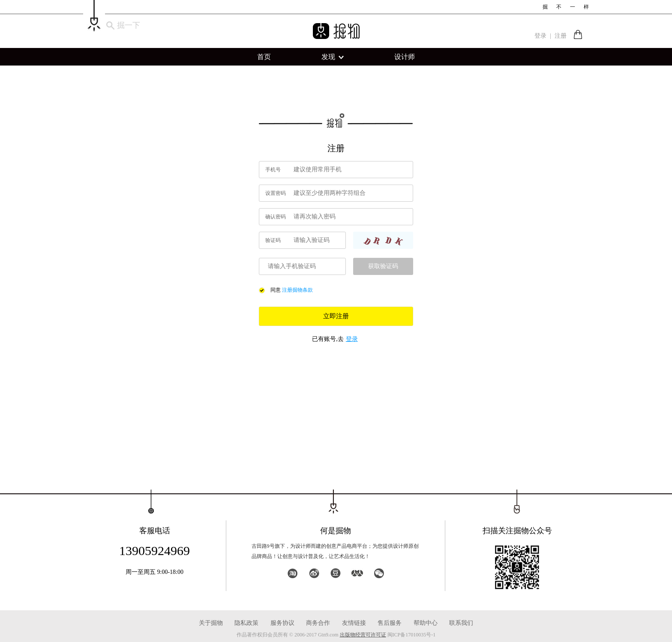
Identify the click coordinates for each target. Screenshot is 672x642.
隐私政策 (246, 623)
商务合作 (318, 623)
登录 (540, 36)
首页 (264, 57)
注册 (561, 36)
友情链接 (354, 623)
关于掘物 (211, 623)
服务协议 (282, 623)
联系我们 (461, 623)
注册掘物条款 (297, 290)
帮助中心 (426, 623)
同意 (276, 290)
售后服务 (390, 623)
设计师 (405, 57)
